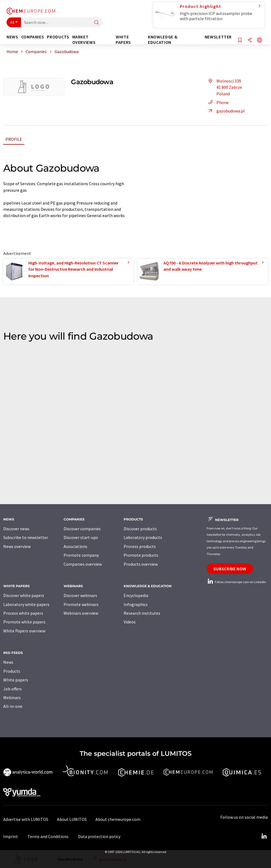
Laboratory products (143, 537)
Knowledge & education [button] (163, 40)
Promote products (141, 555)
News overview (17, 546)
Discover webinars (80, 595)
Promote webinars (81, 604)
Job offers (13, 689)
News (8, 662)
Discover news (16, 529)
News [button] (12, 37)
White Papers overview (24, 631)
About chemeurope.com (118, 819)
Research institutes (142, 613)
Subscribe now (230, 569)
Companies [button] (33, 37)
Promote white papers (24, 622)
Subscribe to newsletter (26, 537)
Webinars (12, 698)
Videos (130, 622)
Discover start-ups (81, 537)
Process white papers (23, 613)
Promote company (81, 555)
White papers (16, 680)
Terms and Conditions (48, 836)
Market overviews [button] (84, 40)
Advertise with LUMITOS (26, 819)
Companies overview (83, 564)
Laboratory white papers (26, 604)
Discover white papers (24, 595)
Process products (140, 546)
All (12, 22)
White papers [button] (123, 40)
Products (12, 671)
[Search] (97, 23)
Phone (218, 102)
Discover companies (82, 529)
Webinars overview (81, 613)
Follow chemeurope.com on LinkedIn (236, 582)
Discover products (140, 529)
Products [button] (58, 37)
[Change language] (260, 40)
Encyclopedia (136, 595)
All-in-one (13, 706)
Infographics (136, 604)
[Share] (250, 40)
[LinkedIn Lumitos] (264, 836)
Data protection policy (99, 836)
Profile (14, 139)
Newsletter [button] (218, 37)
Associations (75, 546)
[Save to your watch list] (240, 40)
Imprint (11, 836)
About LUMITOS (72, 819)
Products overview (141, 564)
